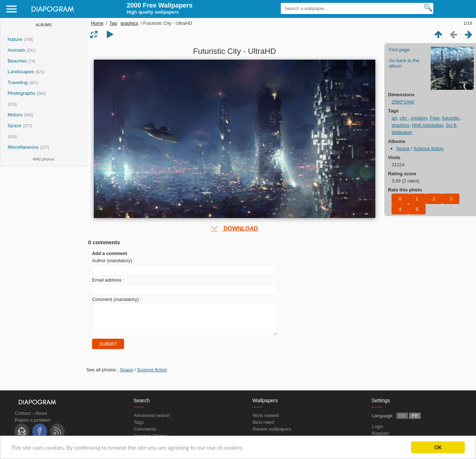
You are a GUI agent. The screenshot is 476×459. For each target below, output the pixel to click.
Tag (113, 23)
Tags (139, 428)
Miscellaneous (24, 147)
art (394, 118)
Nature (15, 39)
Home (97, 23)
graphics (129, 23)
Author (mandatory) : (113, 261)
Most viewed (266, 421)
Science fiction (429, 149)
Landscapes (21, 72)
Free (435, 118)
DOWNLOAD (234, 229)
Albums (44, 25)
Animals (16, 50)
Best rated (263, 428)
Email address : (108, 280)
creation (419, 118)
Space (15, 126)
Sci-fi (451, 125)
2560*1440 (403, 102)
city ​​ (404, 118)
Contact (23, 419)
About (41, 419)
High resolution (428, 125)
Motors (15, 115)
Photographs (21, 93)
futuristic (450, 118)
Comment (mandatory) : (117, 299)
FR (415, 421)
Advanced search (152, 421)
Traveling (18, 82)
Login (377, 432)
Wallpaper (402, 132)
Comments (145, 434)
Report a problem (33, 425)
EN (402, 421)
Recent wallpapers (272, 434)
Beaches (17, 61)
